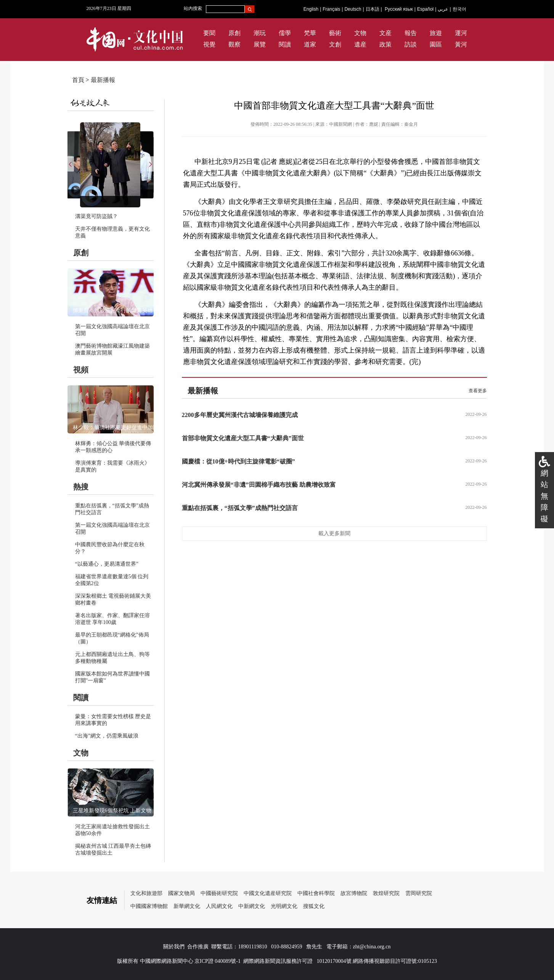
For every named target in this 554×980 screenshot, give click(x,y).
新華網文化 (187, 906)
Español (425, 9)
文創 (335, 44)
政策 (385, 44)
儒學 (285, 33)
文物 (360, 33)
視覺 (209, 44)
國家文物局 (181, 893)
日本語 (373, 9)
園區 (436, 44)
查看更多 (478, 391)
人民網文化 (219, 906)
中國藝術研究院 (219, 893)
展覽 (260, 44)
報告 (411, 33)
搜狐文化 (314, 906)
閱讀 (285, 44)
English (311, 9)
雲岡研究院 (419, 893)
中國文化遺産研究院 (268, 893)
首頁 (78, 80)
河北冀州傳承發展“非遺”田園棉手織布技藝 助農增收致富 (259, 485)
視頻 (81, 370)
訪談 (411, 44)
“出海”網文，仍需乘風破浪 (107, 736)
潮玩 (260, 33)
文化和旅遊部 (146, 893)
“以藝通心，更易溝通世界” (107, 564)
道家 (310, 44)
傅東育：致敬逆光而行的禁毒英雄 (113, 310)
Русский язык (399, 9)
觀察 (234, 44)
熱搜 (81, 487)
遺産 (360, 44)
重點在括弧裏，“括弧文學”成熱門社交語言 (240, 508)
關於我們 (174, 947)
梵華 (310, 33)
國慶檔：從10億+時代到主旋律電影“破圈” (238, 461)
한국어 (459, 9)
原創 (234, 33)
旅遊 (436, 33)
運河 (461, 33)
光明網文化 (284, 906)
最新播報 (103, 80)
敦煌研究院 (386, 893)
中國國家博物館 (149, 906)
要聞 (209, 33)
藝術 (335, 33)
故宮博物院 (354, 893)
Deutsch (353, 9)
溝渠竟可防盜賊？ (96, 216)
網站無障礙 (544, 496)
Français (331, 9)
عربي (443, 9)
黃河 (461, 44)
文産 (385, 33)
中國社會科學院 (316, 893)
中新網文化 (252, 906)
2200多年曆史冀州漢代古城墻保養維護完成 (240, 415)
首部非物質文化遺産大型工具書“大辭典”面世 (243, 438)
